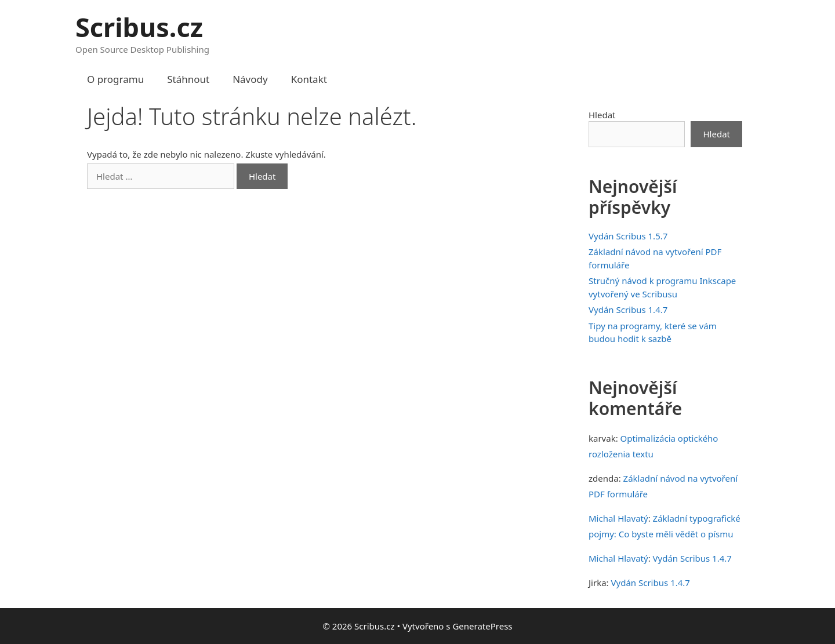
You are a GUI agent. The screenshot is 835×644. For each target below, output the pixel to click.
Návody (250, 79)
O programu (115, 79)
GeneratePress (482, 626)
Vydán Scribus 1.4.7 (628, 310)
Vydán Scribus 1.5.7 (628, 236)
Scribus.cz (139, 27)
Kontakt (309, 79)
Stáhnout (188, 79)
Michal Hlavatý (618, 518)
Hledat (602, 115)
